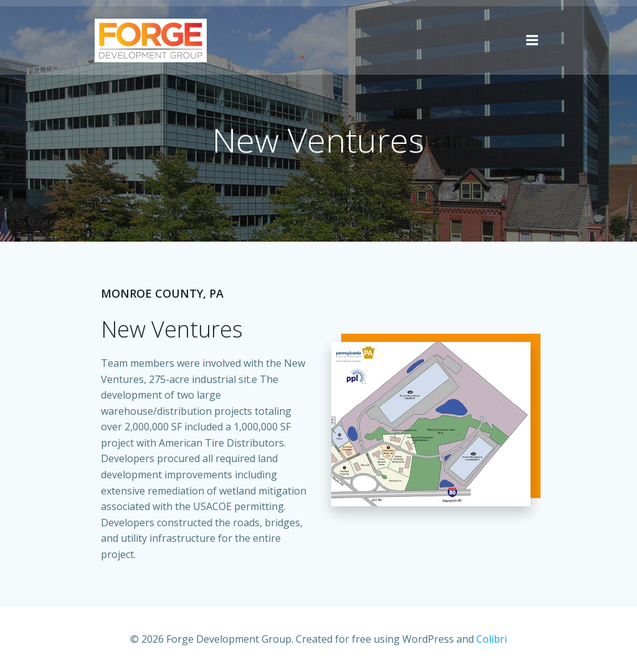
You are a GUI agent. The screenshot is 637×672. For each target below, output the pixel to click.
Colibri (492, 639)
